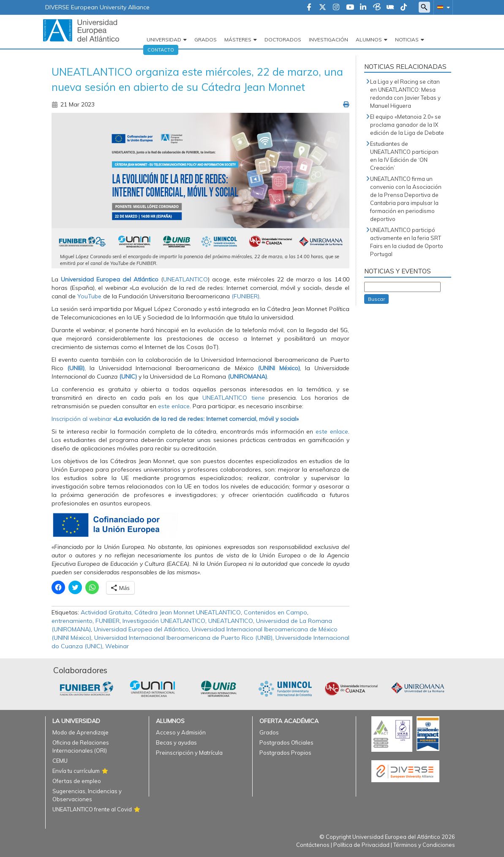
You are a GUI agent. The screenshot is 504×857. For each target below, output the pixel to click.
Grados (206, 40)
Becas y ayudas (176, 742)
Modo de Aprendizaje (80, 732)
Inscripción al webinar (175, 419)
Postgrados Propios (285, 753)
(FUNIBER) (245, 296)
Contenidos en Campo (275, 612)
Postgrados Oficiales (286, 742)
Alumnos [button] (369, 40)
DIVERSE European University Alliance (97, 7)
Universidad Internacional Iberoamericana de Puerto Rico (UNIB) (183, 638)
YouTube (89, 296)
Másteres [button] (238, 40)
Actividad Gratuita (106, 612)
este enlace (174, 406)
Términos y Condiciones (424, 845)
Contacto (161, 50)
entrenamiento (72, 621)
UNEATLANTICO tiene (236, 398)
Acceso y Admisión (181, 732)
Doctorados (283, 40)
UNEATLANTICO (185, 279)
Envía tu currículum (76, 771)
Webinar (117, 646)
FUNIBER (108, 621)
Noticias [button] (407, 40)
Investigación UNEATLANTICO (164, 621)
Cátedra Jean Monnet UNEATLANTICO (188, 612)
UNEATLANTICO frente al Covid (92, 809)
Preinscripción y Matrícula (189, 753)
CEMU (60, 761)
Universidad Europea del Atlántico (141, 629)
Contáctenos (313, 845)
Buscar (376, 299)
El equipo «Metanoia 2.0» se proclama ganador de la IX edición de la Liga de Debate (407, 125)
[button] (442, 7)
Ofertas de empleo (77, 781)
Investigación (328, 40)
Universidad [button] (164, 40)
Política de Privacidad (361, 845)
